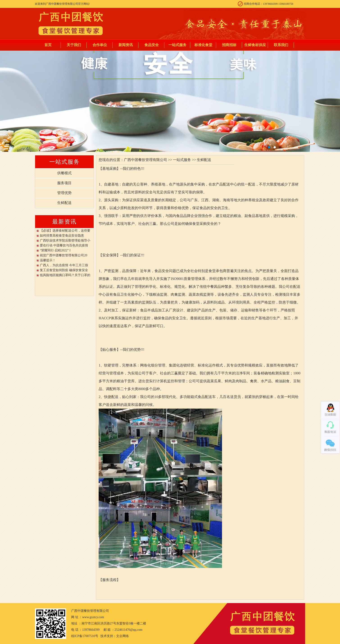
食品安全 (152, 45)
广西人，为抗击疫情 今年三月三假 (64, 265)
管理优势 (64, 193)
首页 (48, 45)
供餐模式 (64, 173)
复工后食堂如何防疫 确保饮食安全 (64, 270)
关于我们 (74, 45)
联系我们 (281, 45)
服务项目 (64, 183)
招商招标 (229, 45)
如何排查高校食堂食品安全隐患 (62, 236)
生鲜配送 (64, 203)
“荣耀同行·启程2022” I (55, 250)
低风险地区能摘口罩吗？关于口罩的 (65, 275)
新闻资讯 (126, 45)
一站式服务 (177, 45)
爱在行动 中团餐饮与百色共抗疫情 (64, 245)
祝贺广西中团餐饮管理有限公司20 (63, 255)
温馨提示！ (48, 260)
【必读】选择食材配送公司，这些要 (65, 231)
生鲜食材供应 (255, 45)
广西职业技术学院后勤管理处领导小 (65, 240)
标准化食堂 (203, 45)
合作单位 (100, 45)
